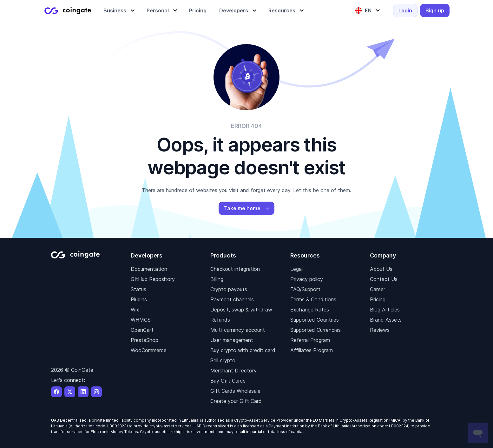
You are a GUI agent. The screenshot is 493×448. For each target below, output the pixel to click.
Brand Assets (386, 320)
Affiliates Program (312, 350)
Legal (296, 269)
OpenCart (142, 330)
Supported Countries (315, 320)
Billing (217, 279)
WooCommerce (149, 350)
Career (378, 289)
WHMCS (141, 320)
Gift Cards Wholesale (235, 391)
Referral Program (310, 340)
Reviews (380, 330)
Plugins (139, 299)
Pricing (378, 299)
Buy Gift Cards (228, 381)
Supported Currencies (316, 330)
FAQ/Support (305, 289)
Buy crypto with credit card (243, 350)
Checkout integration (235, 269)
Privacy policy (307, 279)
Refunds (220, 320)
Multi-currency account (238, 330)
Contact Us (384, 279)
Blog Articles (385, 310)
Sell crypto (223, 360)
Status (138, 289)
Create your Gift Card (236, 401)
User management (232, 340)
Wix (135, 310)
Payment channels (232, 299)
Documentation (149, 269)
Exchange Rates (310, 310)
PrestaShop (145, 340)
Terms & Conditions (313, 299)
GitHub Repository (153, 279)
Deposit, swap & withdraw (241, 310)
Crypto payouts (229, 289)
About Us (381, 269)
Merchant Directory (233, 371)
